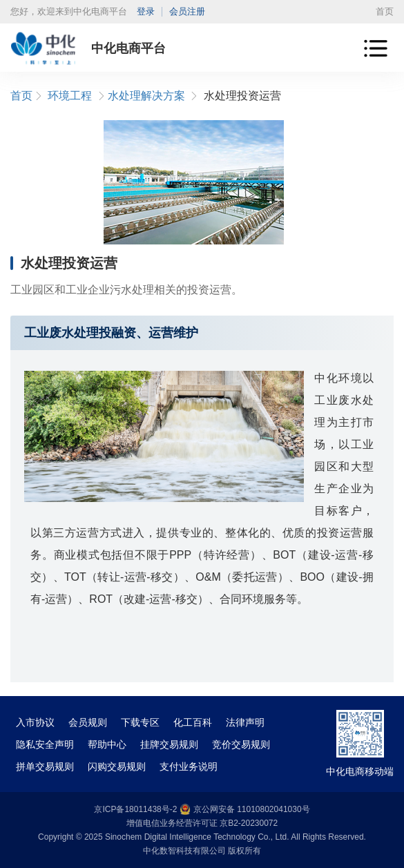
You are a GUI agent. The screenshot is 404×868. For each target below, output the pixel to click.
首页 (385, 11)
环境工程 (70, 96)
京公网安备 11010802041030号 (245, 809)
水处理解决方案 (146, 96)
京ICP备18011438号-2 (135, 809)
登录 (146, 11)
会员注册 (187, 11)
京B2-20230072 (249, 823)
